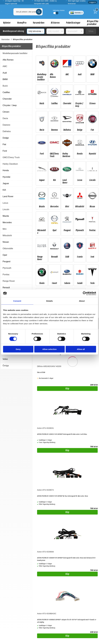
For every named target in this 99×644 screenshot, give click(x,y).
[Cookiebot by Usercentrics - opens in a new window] (85, 293)
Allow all (81, 349)
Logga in (92, 2)
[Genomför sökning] (39, 12)
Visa (91, 31)
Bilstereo (55, 23)
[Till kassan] (96, 12)
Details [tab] (50, 301)
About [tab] (82, 301)
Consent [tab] (17, 301)
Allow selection (49, 349)
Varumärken (39, 23)
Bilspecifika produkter (23, 39)
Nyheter (7, 23)
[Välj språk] (76, 12)
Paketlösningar (73, 23)
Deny (18, 349)
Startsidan (6, 39)
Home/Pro (22, 23)
